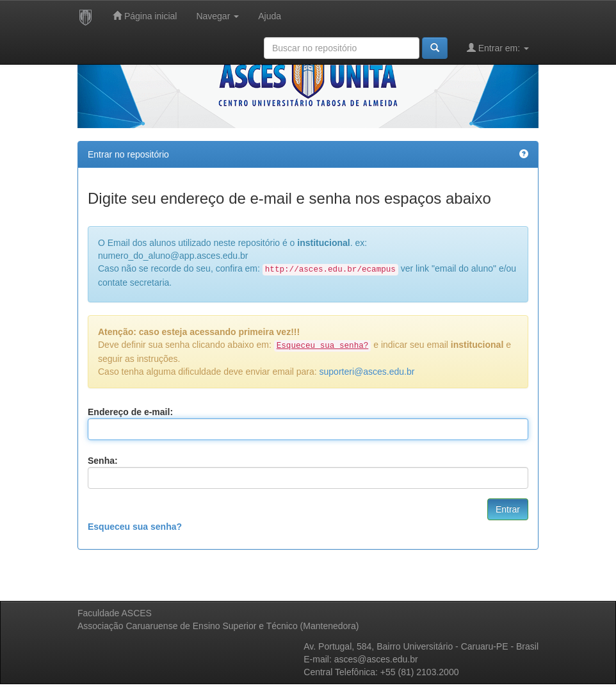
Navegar (217, 16)
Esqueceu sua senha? (135, 527)
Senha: (103, 461)
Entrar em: (498, 48)
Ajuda (270, 16)
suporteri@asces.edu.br (367, 372)
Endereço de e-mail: (130, 412)
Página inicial (145, 16)
